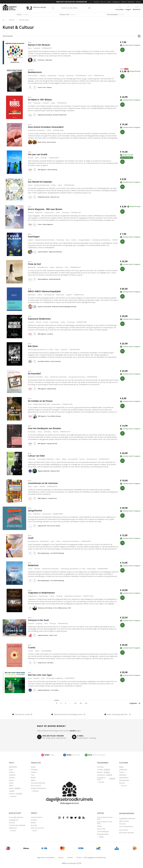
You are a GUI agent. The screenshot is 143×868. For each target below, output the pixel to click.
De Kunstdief (34, 374)
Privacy (61, 857)
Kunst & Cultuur (24, 20)
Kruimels (96, 2)
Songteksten (116, 2)
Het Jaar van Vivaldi (38, 154)
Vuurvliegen (34, 237)
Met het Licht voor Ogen (40, 675)
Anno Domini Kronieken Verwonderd (46, 127)
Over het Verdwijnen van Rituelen (44, 428)
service (73, 731)
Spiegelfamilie (35, 511)
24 (86, 703)
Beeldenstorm (35, 72)
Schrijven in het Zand (38, 620)
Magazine (31, 70)
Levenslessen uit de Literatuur (43, 483)
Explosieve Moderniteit (39, 319)
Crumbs (32, 647)
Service (138, 2)
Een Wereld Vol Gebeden (40, 182)
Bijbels (109, 2)
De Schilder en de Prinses (40, 401)
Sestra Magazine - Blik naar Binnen (45, 209)
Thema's (124, 2)
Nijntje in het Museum (39, 45)
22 (75, 703)
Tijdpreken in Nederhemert (41, 593)
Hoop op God (34, 264)
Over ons (103, 2)
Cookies (70, 857)
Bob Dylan (33, 346)
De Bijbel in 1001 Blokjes (40, 100)
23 (81, 703)
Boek (30, 42)
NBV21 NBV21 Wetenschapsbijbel (44, 291)
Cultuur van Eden (36, 456)
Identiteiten (131, 2)
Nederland (33, 565)
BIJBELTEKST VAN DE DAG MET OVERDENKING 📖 (71, 2)
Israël (31, 538)
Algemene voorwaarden (46, 857)
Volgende (135, 703)
